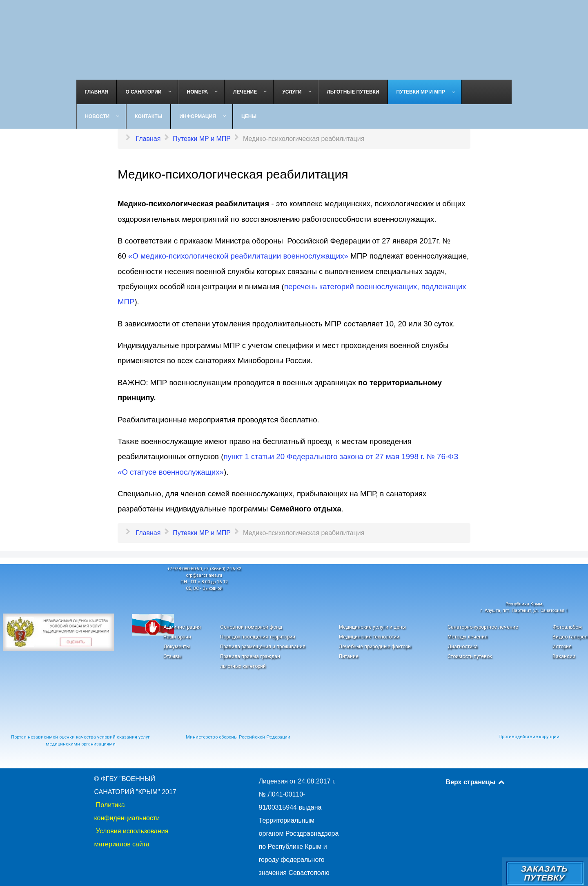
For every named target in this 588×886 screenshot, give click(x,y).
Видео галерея (570, 637)
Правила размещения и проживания (263, 647)
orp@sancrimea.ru (204, 575)
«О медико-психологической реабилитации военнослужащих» (238, 256)
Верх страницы (476, 782)
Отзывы (173, 656)
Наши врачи (177, 637)
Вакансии (564, 656)
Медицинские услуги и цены (372, 627)
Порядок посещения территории (258, 637)
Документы (177, 647)
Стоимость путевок (470, 656)
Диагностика (463, 647)
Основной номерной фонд (251, 627)
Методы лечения (468, 637)
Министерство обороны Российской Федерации (238, 737)
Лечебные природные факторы (375, 647)
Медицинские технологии (369, 637)
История (562, 647)
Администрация (182, 627)
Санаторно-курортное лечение (483, 627)
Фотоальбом (567, 627)
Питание (349, 656)
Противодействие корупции (529, 737)
